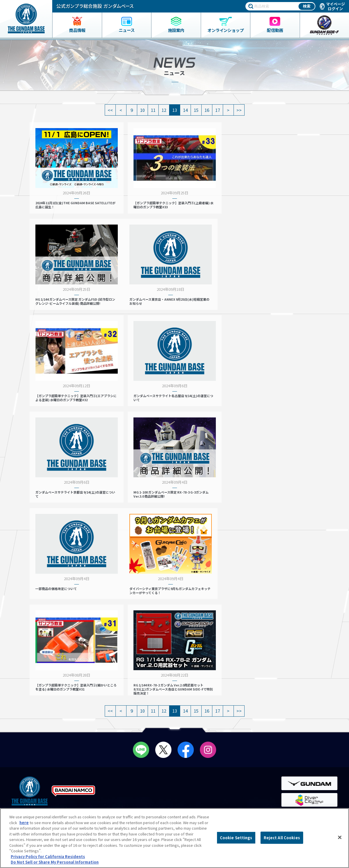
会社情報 (294, 734)
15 (196, 110)
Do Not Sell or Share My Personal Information (302, 802)
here (24, 823)
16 (207, 110)
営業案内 (113, 712)
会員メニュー (118, 725)
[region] (174, 838)
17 (218, 110)
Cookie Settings (236, 838)
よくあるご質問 (295, 746)
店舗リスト (115, 706)
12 (164, 110)
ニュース (25, 725)
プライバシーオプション (302, 770)
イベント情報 (206, 706)
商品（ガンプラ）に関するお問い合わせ (304, 784)
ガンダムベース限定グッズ (39, 712)
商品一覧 (24, 706)
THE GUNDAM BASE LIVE (215, 731)
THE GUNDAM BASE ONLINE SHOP (52, 738)
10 (142, 110)
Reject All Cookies (282, 838)
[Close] (340, 837)
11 (153, 110)
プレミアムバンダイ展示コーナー (223, 712)
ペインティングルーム (127, 738)
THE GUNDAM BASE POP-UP (218, 719)
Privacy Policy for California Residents (48, 857)
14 (185, 110)
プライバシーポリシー (300, 758)
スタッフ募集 (207, 738)
